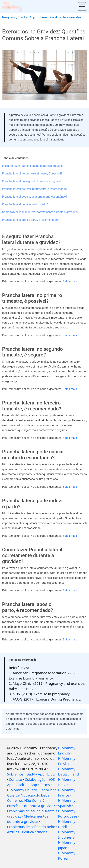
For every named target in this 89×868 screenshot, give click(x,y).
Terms (45, 785)
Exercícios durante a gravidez (60, 17)
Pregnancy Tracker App (19, 17)
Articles (13, 832)
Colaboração (35, 779)
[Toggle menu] (82, 6)
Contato (16, 779)
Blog (51, 774)
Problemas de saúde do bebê (31, 827)
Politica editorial (35, 832)
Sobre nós (15, 774)
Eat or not (48, 790)
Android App (27, 785)
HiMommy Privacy (22, 790)
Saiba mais (70, 281)
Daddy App (35, 774)
